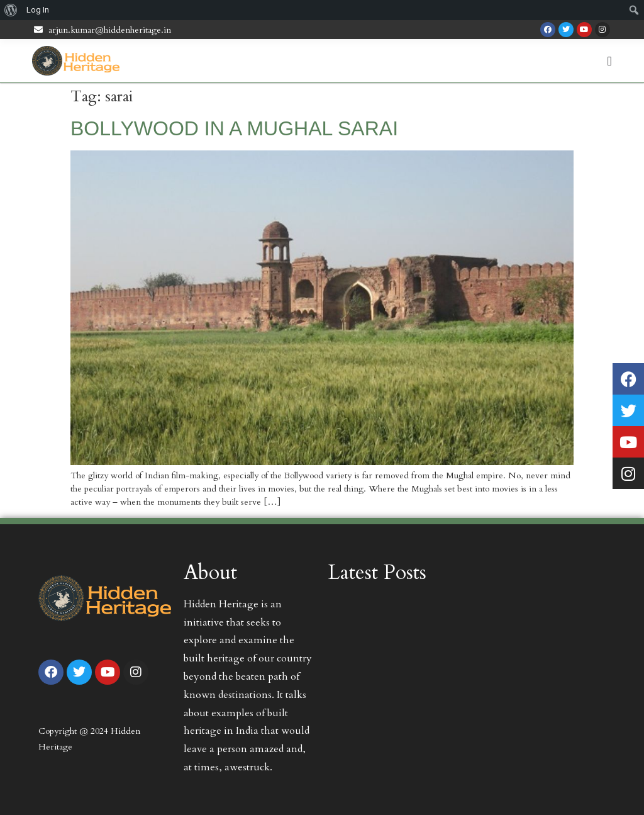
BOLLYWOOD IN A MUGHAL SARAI (234, 128)
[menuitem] (11, 10)
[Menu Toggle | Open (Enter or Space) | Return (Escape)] (610, 61)
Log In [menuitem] (38, 10)
